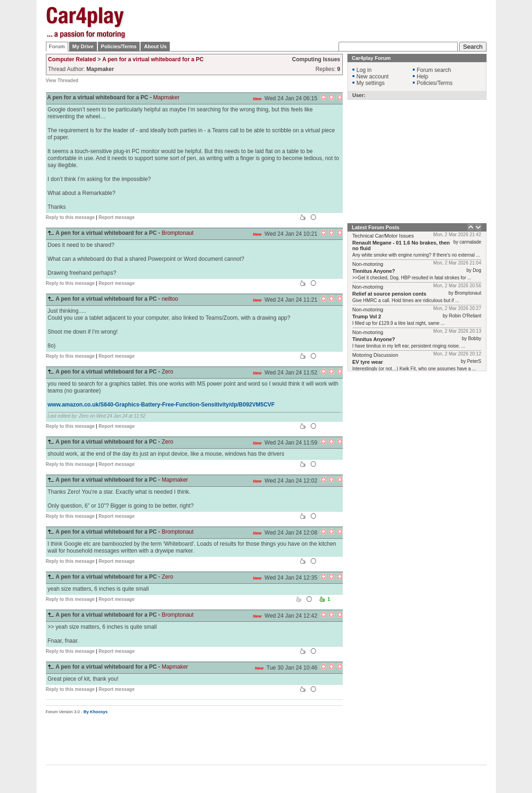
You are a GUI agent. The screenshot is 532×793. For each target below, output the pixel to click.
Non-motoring (368, 264)
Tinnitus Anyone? (374, 271)
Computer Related (72, 59)
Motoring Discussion (375, 355)
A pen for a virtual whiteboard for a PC (153, 59)
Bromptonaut (178, 233)
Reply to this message (71, 217)
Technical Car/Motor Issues (383, 236)
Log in (364, 70)
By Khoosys (96, 712)
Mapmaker (166, 97)
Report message (116, 217)
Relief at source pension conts (390, 294)
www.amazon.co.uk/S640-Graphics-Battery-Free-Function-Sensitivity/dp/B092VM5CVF (161, 405)
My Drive (83, 46)
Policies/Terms (119, 46)
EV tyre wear (368, 362)
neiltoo (170, 299)
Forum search (434, 70)
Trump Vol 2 (367, 316)
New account (373, 77)
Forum (57, 46)
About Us (155, 46)
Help (423, 77)
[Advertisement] (318, 21)
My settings (371, 83)
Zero (168, 372)
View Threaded (62, 81)
